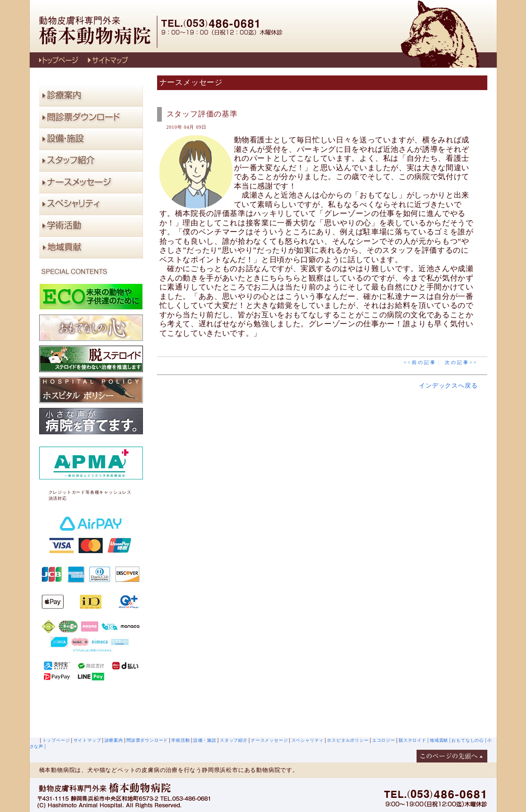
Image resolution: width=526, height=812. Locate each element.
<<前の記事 (420, 362)
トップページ (56, 740)
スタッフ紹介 (234, 740)
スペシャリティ (308, 740)
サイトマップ (88, 740)
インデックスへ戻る (448, 385)
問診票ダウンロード (147, 740)
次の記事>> (461, 362)
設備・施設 (205, 740)
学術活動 (180, 740)
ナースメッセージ (269, 740)
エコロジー (384, 740)
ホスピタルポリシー (348, 740)
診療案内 (114, 740)
